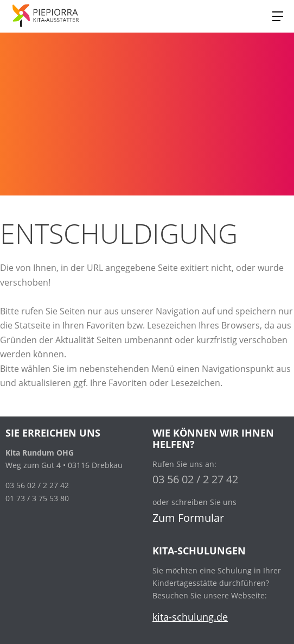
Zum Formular (188, 518)
